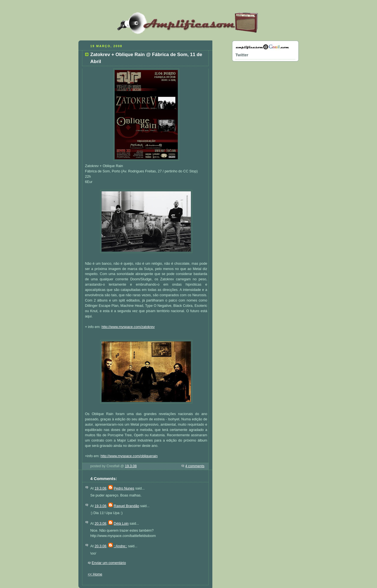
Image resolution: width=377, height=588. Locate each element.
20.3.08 (100, 524)
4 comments (195, 466)
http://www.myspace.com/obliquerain (129, 456)
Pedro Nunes (124, 488)
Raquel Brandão (127, 506)
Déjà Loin (121, 524)
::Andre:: (121, 546)
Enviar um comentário (109, 563)
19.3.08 (131, 466)
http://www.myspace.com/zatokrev (128, 327)
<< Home (95, 574)
